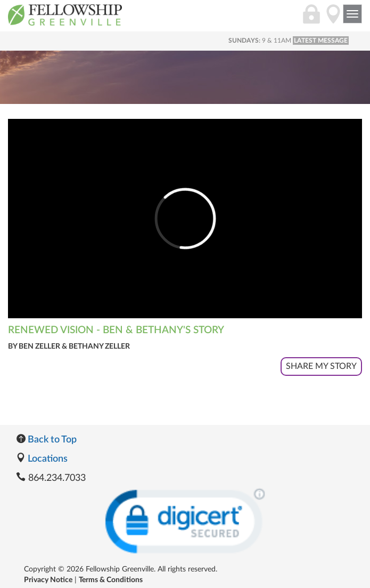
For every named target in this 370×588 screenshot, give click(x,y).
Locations (42, 459)
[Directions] (333, 20)
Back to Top (46, 440)
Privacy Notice (48, 580)
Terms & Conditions (111, 580)
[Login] (311, 20)
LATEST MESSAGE (321, 41)
